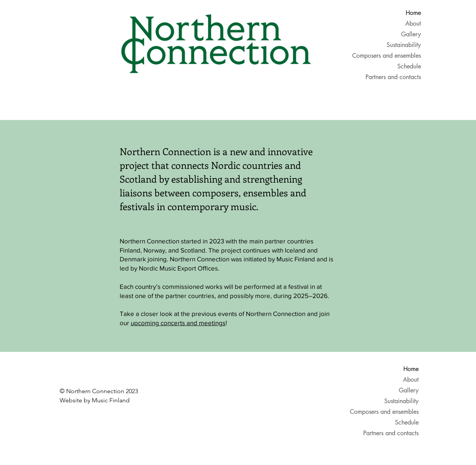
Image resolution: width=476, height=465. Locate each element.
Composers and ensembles (396, 56)
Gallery (411, 34)
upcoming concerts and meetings (178, 323)
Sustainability (404, 45)
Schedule (409, 66)
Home (413, 13)
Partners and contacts (396, 77)
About (413, 23)
